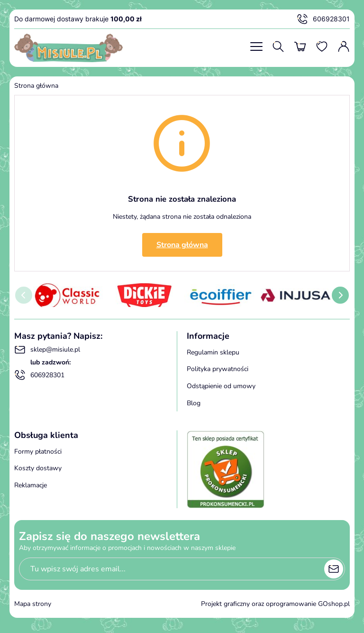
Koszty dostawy (38, 468)
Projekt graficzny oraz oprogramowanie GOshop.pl (275, 604)
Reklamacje (31, 485)
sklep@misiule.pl (47, 350)
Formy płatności (38, 451)
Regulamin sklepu (213, 352)
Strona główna (36, 86)
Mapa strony (33, 604)
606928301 (323, 19)
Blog (194, 403)
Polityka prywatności (218, 369)
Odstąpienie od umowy (221, 386)
